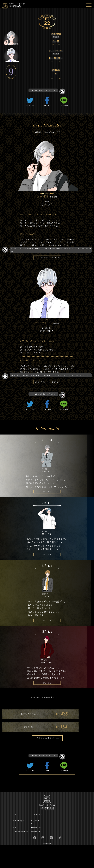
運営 (14, 850)
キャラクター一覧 (37, 845)
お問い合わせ (36, 855)
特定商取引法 (36, 850)
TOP (14, 837)
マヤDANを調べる (19, 844)
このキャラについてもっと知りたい (47, 259)
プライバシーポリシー (21, 855)
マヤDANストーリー (37, 838)
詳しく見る (47, 494)
